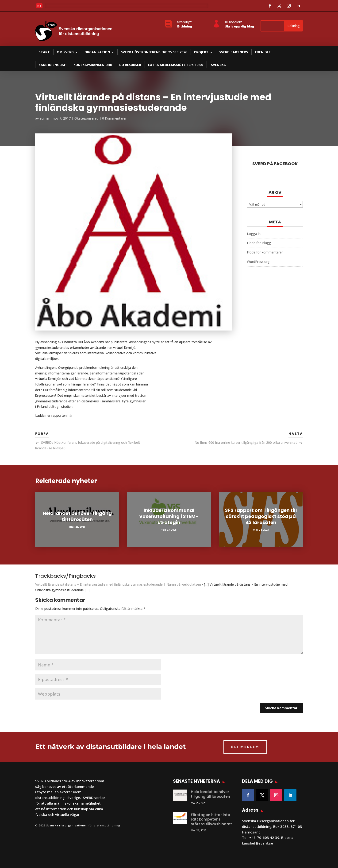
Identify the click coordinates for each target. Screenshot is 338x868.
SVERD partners (234, 52)
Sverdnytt (184, 22)
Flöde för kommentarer (265, 252)
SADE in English (53, 65)
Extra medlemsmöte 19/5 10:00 (176, 65)
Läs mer (55, 7)
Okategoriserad (86, 118)
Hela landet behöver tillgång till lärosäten (77, 516)
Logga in (254, 234)
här (70, 415)
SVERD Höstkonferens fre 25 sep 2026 (154, 52)
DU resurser (130, 65)
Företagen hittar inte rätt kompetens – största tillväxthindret (211, 819)
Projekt (201, 52)
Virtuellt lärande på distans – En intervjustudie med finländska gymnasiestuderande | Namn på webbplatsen (118, 584)
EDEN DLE (263, 52)
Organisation (97, 52)
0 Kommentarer (114, 118)
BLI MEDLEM (245, 747)
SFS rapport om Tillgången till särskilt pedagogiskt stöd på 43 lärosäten (261, 516)
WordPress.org (258, 262)
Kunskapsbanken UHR (93, 65)
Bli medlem (234, 22)
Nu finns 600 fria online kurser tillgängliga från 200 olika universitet (246, 442)
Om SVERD (65, 52)
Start (44, 52)
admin (44, 118)
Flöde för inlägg (259, 243)
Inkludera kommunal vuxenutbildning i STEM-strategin (169, 516)
